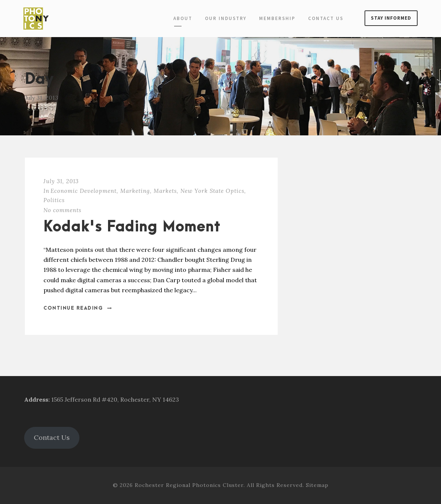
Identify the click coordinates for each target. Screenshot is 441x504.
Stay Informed (391, 18)
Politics (54, 200)
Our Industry (226, 18)
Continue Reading (78, 308)
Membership (277, 18)
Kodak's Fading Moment (132, 227)
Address (36, 399)
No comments (62, 210)
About (183, 18)
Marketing (135, 191)
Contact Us (326, 18)
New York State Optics (212, 191)
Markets (165, 191)
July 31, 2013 (61, 181)
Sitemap (317, 485)
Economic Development (84, 191)
